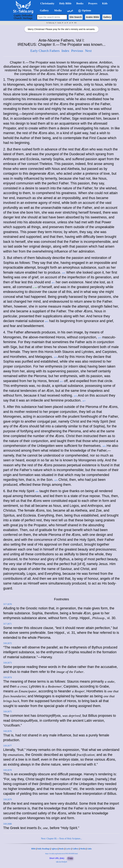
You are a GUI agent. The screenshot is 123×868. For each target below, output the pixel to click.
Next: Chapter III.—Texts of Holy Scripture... (61, 839)
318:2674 (7, 677)
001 (75, 23)
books (59, 23)
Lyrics (68, 849)
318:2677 (7, 746)
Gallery (107, 17)
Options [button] (85, 11)
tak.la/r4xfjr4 (61, 862)
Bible (33, 849)
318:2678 (7, 770)
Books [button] (80, 3)
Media (83, 849)
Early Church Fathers (45, 51)
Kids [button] (105, 3)
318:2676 (7, 731)
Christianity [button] (47, 3)
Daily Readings (43, 849)
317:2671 (7, 624)
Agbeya (54, 849)
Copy (70, 858)
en (65, 23)
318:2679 (7, 799)
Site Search (76, 17)
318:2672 (7, 643)
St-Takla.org (50, 23)
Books (61, 849)
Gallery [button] (43, 10)
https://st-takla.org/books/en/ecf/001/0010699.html (61, 854)
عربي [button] (70, 10)
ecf (70, 23)
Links (89, 849)
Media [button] (58, 10)
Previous (77, 51)
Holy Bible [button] (65, 3)
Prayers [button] (93, 3)
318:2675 (7, 712)
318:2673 (7, 663)
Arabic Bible (93, 17)
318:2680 (7, 824)
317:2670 (7, 604)
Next (88, 51)
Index (65, 51)
